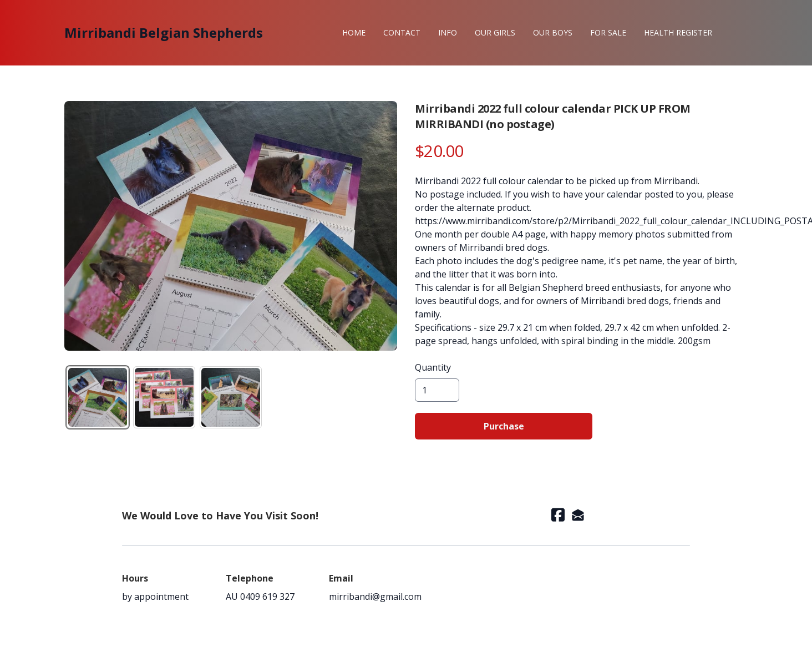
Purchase (504, 426)
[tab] (98, 397)
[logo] (164, 33)
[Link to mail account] (578, 515)
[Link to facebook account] (558, 515)
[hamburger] (276, 33)
